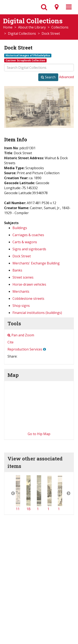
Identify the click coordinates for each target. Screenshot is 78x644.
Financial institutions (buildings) (37, 313)
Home (8, 27)
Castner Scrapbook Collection (25, 60)
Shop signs (21, 306)
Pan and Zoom (21, 335)
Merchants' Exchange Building (36, 263)
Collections (60, 27)
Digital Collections (22, 33)
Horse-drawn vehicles (29, 284)
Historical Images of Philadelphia (28, 55)
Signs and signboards (29, 249)
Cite (11, 342)
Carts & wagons (25, 242)
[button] (10, 493)
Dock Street (22, 256)
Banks (17, 270)
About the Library (32, 27)
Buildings (20, 228)
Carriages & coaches (28, 235)
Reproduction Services (25, 349)
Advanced (66, 77)
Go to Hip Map (39, 434)
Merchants (21, 291)
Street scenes (23, 277)
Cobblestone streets (28, 299)
